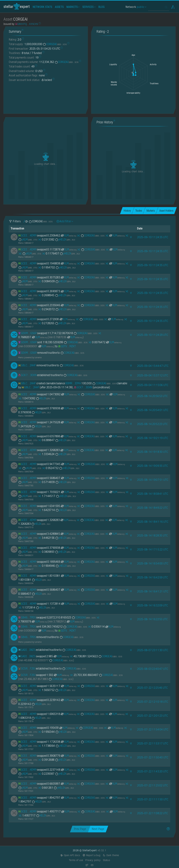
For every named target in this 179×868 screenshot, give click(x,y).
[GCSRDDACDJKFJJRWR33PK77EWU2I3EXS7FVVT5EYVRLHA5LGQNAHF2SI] (27, 669)
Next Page (98, 829)
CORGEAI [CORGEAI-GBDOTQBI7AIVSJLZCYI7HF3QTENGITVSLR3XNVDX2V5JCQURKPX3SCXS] (55, 44)
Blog (102, 7)
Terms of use (76, 860)
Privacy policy (93, 860)
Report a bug (92, 855)
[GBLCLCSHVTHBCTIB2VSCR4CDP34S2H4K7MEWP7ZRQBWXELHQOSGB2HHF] (27, 365)
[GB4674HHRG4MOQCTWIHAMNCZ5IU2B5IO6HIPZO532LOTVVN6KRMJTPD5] (27, 617)
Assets (59, 7)
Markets (73, 7)
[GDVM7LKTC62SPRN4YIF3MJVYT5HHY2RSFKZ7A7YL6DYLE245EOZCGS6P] (27, 333)
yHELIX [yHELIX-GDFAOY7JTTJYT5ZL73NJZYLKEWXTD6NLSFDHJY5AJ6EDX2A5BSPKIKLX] (65, 239)
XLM (68, 235)
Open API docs (70, 855)
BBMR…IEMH (73, 383)
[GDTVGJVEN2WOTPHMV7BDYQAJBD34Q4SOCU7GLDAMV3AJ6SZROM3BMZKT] (67, 346)
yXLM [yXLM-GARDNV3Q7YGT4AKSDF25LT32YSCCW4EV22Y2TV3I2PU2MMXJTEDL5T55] (28, 239)
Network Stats (42, 7)
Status (107, 860)
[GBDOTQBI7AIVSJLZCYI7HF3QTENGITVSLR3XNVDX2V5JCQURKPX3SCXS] (27, 24)
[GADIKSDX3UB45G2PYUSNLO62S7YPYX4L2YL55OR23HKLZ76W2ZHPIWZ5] (27, 650)
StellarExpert (17, 6)
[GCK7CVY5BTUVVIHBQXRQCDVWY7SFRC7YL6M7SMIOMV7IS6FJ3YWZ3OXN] (27, 375)
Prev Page (80, 829)
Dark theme (111, 855)
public (141, 7)
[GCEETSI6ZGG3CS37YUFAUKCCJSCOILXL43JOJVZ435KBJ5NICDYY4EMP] (27, 235)
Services (89, 7)
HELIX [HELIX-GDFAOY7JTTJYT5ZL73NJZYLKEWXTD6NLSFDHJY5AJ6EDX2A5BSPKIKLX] (45, 398)
